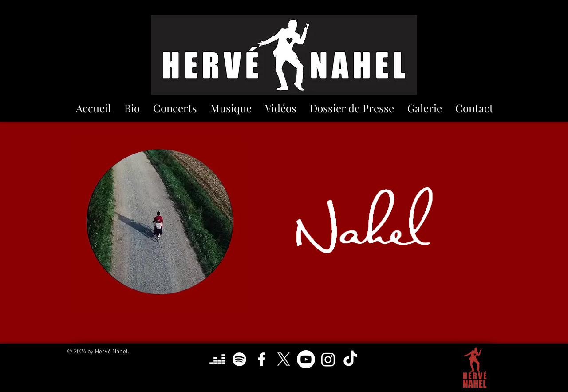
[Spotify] (239, 359)
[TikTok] (350, 359)
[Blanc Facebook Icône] (262, 359)
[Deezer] (217, 359)
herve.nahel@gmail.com (286, 388)
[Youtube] (306, 359)
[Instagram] (328, 359)
